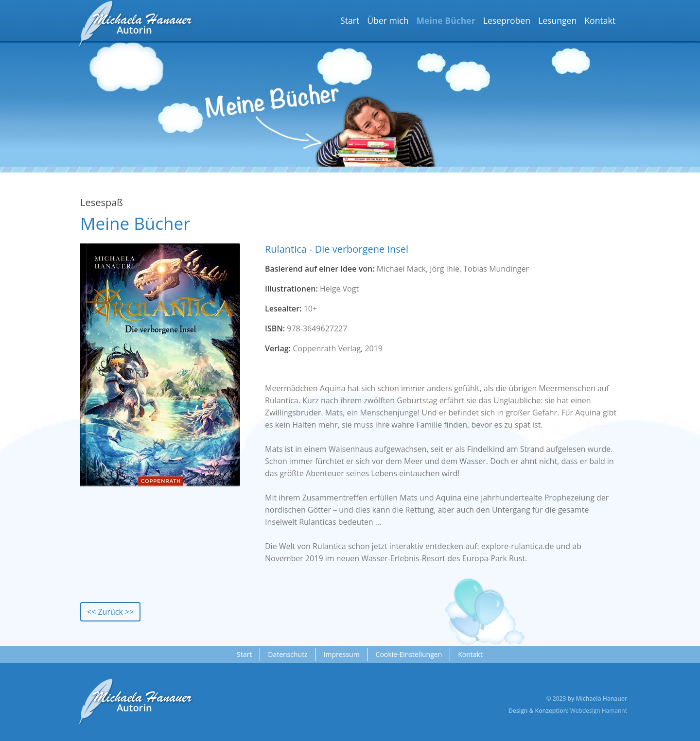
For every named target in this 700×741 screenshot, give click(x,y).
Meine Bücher (446, 20)
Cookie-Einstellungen (409, 654)
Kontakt (600, 20)
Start (350, 20)
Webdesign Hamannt (599, 711)
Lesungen (557, 20)
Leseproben (507, 20)
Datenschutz (288, 654)
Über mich (388, 20)
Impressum (342, 654)
